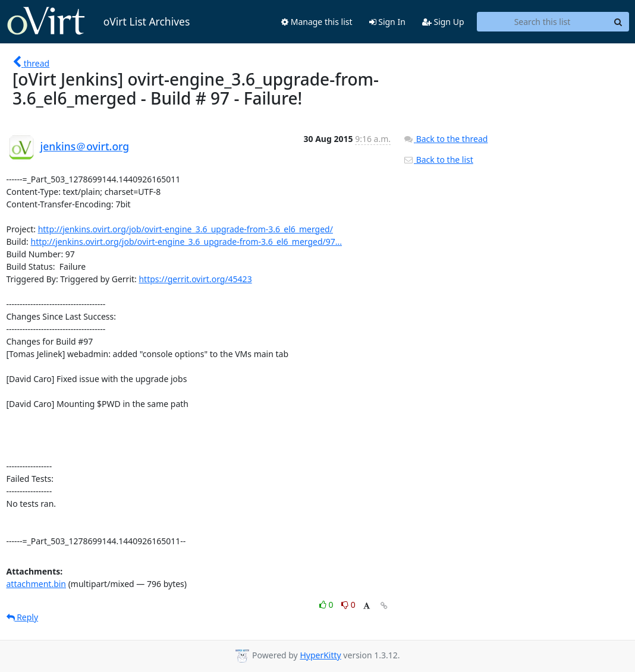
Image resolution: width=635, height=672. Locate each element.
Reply (23, 617)
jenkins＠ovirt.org (85, 146)
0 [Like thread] (327, 605)
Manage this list (317, 22)
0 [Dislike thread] (348, 605)
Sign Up (443, 22)
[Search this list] (543, 22)
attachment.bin (37, 584)
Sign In (387, 22)
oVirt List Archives (98, 21)
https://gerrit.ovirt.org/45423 (195, 279)
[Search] (618, 22)
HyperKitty (320, 655)
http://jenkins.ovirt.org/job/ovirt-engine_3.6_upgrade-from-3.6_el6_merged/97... (186, 242)
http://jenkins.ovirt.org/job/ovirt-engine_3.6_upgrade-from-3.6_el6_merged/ (186, 229)
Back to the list (438, 160)
